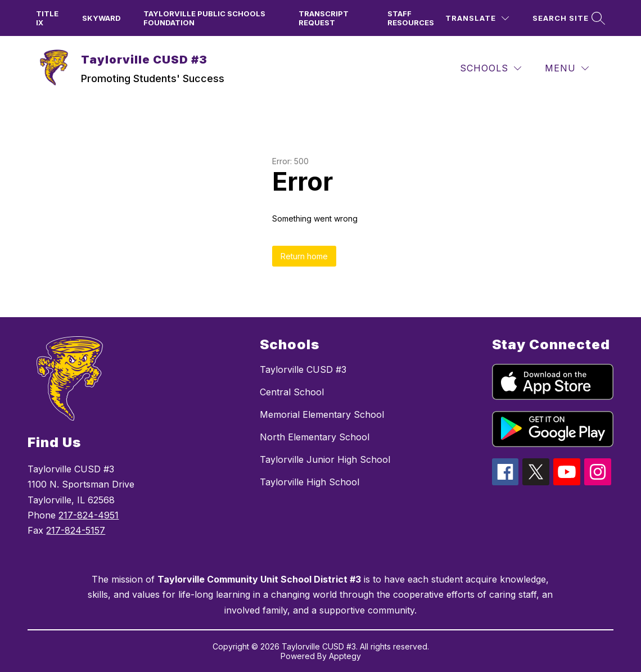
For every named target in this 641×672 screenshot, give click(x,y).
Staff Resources (411, 18)
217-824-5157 (76, 530)
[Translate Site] (477, 18)
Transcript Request (324, 18)
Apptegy (345, 656)
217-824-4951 (89, 515)
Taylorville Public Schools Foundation (204, 18)
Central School (292, 392)
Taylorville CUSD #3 (303, 369)
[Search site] (567, 18)
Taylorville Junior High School (325, 459)
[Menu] (567, 68)
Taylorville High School (310, 482)
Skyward (101, 18)
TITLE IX (47, 18)
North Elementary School (315, 437)
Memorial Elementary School (322, 414)
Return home (304, 256)
